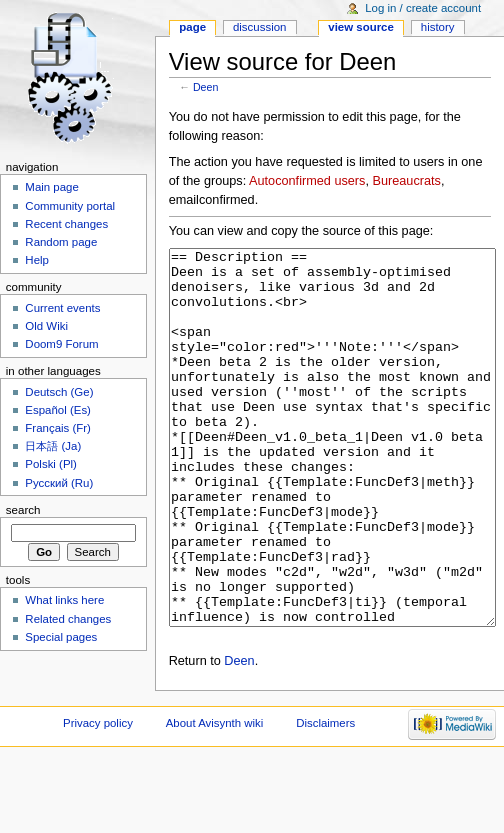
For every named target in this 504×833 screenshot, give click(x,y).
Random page (61, 242)
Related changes (68, 619)
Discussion (259, 27)
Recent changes (66, 224)
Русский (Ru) (59, 483)
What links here (64, 600)
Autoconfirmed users (307, 181)
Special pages (61, 637)
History (438, 27)
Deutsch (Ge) (59, 392)
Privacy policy (98, 798)
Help (37, 260)
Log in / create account (423, 8)
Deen (205, 87)
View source (361, 27)
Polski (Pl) (51, 464)
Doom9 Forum (61, 344)
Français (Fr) (58, 428)
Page (192, 27)
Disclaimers (325, 798)
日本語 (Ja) (53, 446)
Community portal (70, 206)
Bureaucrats (406, 181)
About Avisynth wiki (215, 798)
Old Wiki (46, 326)
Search (23, 510)
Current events (62, 308)
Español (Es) (58, 410)
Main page (52, 187)
